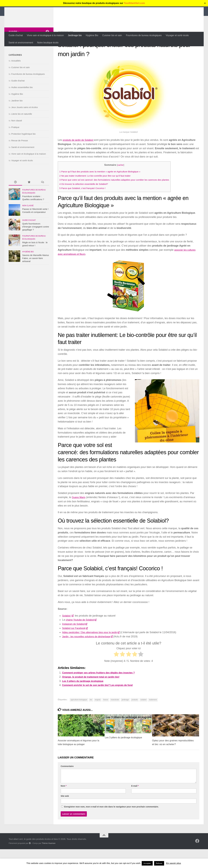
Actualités (16, 79)
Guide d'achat (18, 99)
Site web (65, 815)
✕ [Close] (205, 3)
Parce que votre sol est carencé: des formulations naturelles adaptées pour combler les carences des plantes (120, 199)
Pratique (15, 146)
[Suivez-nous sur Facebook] (47, 50)
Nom (64, 805)
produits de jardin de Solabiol (80, 159)
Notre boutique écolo (48, 43)
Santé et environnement (21, 43)
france (106, 718)
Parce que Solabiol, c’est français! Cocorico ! (85, 207)
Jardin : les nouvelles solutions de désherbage (90, 655)
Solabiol (68, 634)
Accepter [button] (147, 863)
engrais (98, 718)
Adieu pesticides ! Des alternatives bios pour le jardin (94, 651)
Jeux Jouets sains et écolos (24, 126)
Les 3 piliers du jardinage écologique (85, 700)
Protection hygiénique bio (23, 153)
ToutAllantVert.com (134, 3)
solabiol (143, 718)
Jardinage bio (75, 35)
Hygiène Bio (92, 35)
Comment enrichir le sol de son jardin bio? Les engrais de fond (101, 704)
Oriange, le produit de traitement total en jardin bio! (94, 696)
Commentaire (67, 785)
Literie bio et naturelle (22, 133)
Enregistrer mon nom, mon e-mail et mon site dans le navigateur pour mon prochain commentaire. (111, 825)
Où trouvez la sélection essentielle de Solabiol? (86, 203)
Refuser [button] (159, 863)
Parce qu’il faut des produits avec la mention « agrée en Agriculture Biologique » (104, 190)
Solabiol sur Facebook (76, 647)
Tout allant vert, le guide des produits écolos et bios (81, 10)
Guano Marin (79, 516)
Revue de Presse (20, 159)
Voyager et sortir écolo (177, 35)
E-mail (135, 805)
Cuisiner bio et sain (112, 35)
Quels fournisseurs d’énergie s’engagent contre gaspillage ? (36, 245)
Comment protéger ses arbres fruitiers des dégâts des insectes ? (102, 691)
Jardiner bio (66, 51)
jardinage (125, 718)
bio (91, 718)
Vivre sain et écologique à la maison (45, 35)
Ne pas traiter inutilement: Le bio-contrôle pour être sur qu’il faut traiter (99, 195)
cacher (126, 184)
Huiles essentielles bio (22, 106)
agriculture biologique (79, 718)
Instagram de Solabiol (76, 643)
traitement (153, 718)
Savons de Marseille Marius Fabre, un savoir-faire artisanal (36, 277)
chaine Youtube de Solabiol (83, 639)
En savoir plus (174, 863)
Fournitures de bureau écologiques (144, 35)
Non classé (17, 139)
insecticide (115, 718)
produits (135, 718)
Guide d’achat (16, 35)
